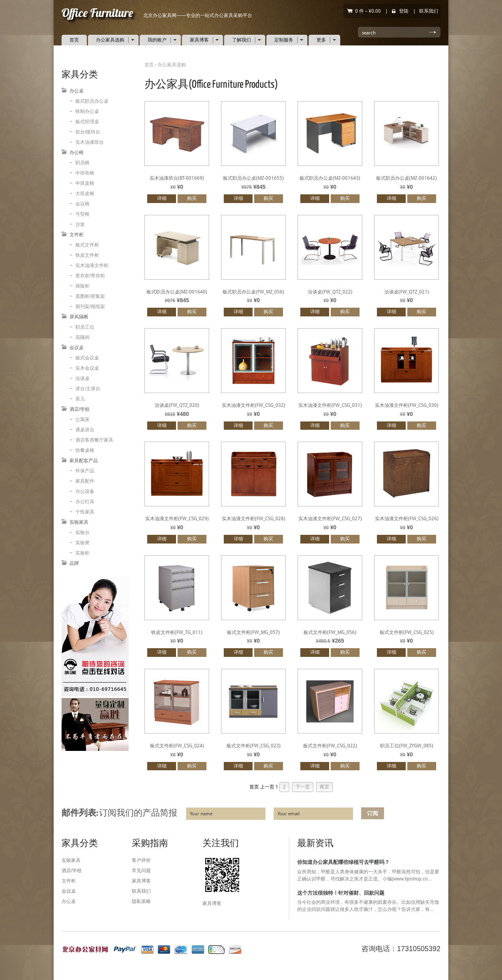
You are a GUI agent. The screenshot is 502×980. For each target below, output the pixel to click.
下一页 (303, 787)
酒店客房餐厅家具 (94, 440)
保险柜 (82, 286)
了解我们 (244, 40)
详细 (162, 198)
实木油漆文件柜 (92, 265)
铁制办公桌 (87, 111)
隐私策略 (141, 901)
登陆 (404, 11)
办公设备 (85, 491)
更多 (323, 40)
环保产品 (85, 471)
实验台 (82, 532)
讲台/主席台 (88, 389)
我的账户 (159, 40)
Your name (201, 814)
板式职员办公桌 (92, 101)
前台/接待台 (88, 132)
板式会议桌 (87, 358)
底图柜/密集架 (90, 296)
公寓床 (82, 419)
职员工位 (85, 327)
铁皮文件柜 (87, 255)
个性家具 (85, 512)
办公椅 (77, 152)
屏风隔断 (79, 317)
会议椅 (82, 204)
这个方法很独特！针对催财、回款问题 (341, 893)
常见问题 (141, 871)
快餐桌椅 (85, 450)
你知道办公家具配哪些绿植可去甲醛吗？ (343, 862)
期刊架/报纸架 (90, 307)
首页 (74, 40)
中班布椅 (85, 173)
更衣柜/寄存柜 (90, 276)
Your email (288, 814)
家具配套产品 (84, 461)
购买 (192, 198)
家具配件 (85, 481)
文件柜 (77, 235)
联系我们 (429, 11)
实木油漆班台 (90, 142)
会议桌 (77, 348)
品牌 (74, 563)
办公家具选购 (112, 40)
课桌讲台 (85, 430)
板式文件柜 (87, 245)
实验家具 (79, 522)
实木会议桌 (87, 368)
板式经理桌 (87, 122)
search (369, 33)
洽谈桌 (82, 378)
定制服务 (286, 40)
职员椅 (82, 163)
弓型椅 (82, 214)
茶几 (80, 399)
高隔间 (82, 337)
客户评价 (141, 860)
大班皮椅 (85, 194)
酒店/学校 (80, 409)
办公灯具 (85, 502)
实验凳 (82, 543)
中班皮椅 (85, 183)
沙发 (80, 224)
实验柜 (82, 553)
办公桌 (77, 91)
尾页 (324, 787)
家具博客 (201, 40)
